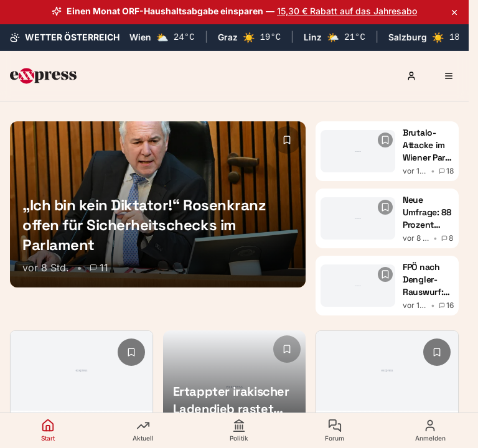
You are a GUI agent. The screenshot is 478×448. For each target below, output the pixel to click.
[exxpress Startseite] (43, 76)
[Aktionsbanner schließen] (455, 12)
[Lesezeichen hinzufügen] (287, 140)
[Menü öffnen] (449, 76)
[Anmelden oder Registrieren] (411, 76)
